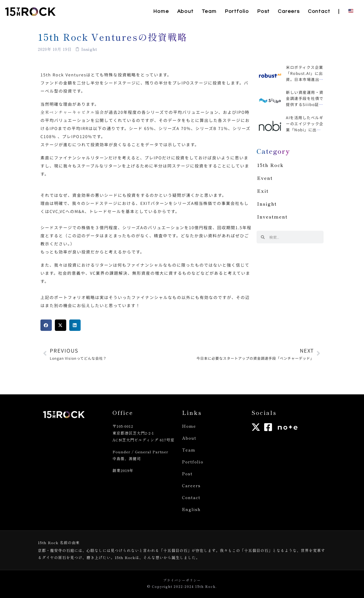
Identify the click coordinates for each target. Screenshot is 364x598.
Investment (272, 217)
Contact (191, 497)
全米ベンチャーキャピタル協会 (72, 112)
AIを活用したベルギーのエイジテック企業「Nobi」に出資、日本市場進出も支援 (305, 130)
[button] (46, 325)
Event (265, 178)
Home (189, 426)
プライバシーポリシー (182, 580)
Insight (267, 204)
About (189, 438)
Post (187, 474)
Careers (191, 485)
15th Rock (270, 165)
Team (189, 450)
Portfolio (193, 462)
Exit (263, 191)
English (191, 509)
